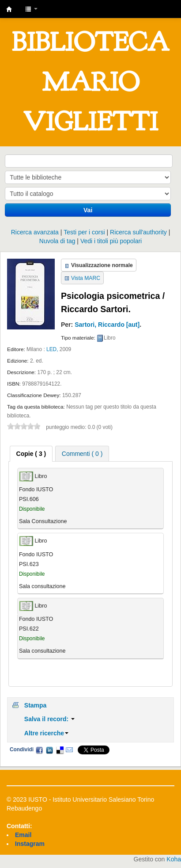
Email (69, 750)
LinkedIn (49, 750)
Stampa (36, 705)
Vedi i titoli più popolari (111, 241)
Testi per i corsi (84, 232)
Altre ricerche (46, 733)
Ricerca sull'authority (138, 232)
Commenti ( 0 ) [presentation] (82, 454)
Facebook (39, 750)
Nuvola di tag (57, 241)
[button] (31, 9)
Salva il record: (49, 719)
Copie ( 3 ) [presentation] (31, 454)
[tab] (31, 454)
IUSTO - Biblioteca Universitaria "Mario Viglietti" (9, 9)
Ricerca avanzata (35, 232)
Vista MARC (86, 278)
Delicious (60, 750)
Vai (88, 210)
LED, (52, 349)
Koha (174, 859)
